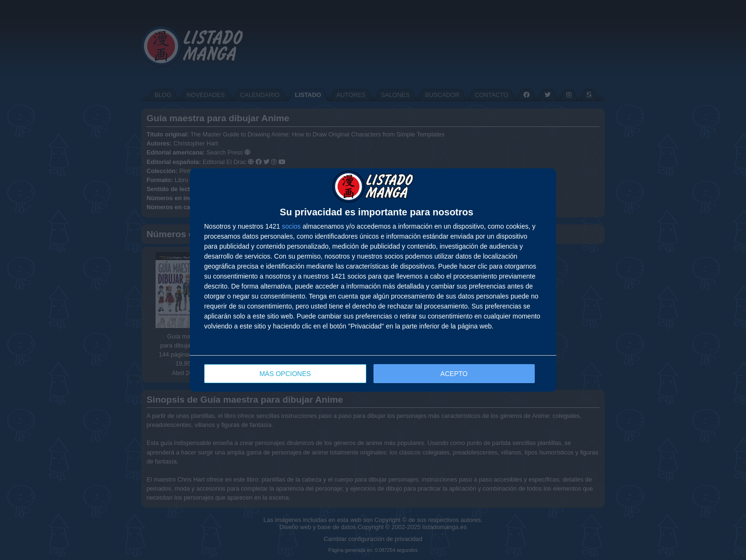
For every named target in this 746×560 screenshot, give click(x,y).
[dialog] (373, 280)
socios (291, 226)
